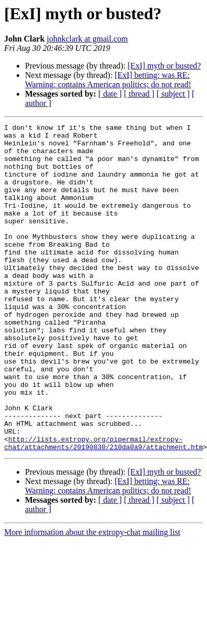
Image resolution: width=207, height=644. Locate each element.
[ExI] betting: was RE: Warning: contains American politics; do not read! (108, 80)
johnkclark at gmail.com (87, 39)
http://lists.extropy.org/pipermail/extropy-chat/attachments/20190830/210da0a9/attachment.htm (103, 507)
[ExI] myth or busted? (164, 66)
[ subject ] (173, 94)
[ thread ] (139, 94)
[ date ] (110, 94)
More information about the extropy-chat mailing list (92, 598)
